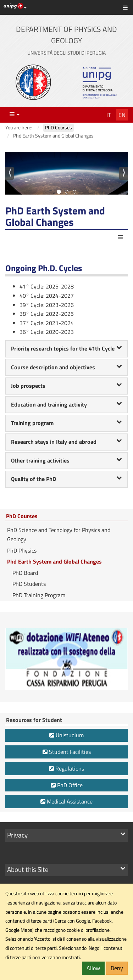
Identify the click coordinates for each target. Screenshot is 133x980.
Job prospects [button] (66, 386)
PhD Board (25, 573)
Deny (117, 968)
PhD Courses (22, 516)
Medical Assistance (66, 801)
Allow (93, 968)
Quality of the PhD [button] (66, 479)
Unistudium (66, 735)
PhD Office (67, 785)
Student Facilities (67, 752)
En (122, 115)
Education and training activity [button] (66, 404)
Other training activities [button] (66, 460)
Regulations (66, 768)
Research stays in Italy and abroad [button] (66, 442)
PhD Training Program (39, 595)
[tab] (66, 349)
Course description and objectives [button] (66, 367)
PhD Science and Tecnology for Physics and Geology (59, 534)
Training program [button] (66, 423)
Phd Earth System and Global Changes (54, 561)
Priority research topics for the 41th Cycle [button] (66, 348)
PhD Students (29, 584)
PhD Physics (22, 550)
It (109, 115)
